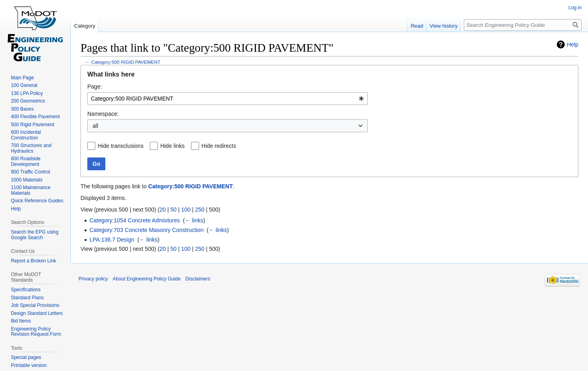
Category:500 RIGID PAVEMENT (126, 62)
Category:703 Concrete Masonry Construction (146, 230)
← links (194, 220)
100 (186, 210)
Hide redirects (219, 146)
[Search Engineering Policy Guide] (523, 25)
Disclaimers (198, 279)
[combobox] (228, 99)
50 (173, 210)
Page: (95, 87)
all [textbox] (95, 126)
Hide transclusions (121, 146)
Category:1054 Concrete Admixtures (135, 220)
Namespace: (103, 114)
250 (200, 210)
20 (163, 210)
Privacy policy (93, 279)
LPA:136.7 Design (112, 240)
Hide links (172, 146)
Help (573, 44)
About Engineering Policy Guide (146, 279)
